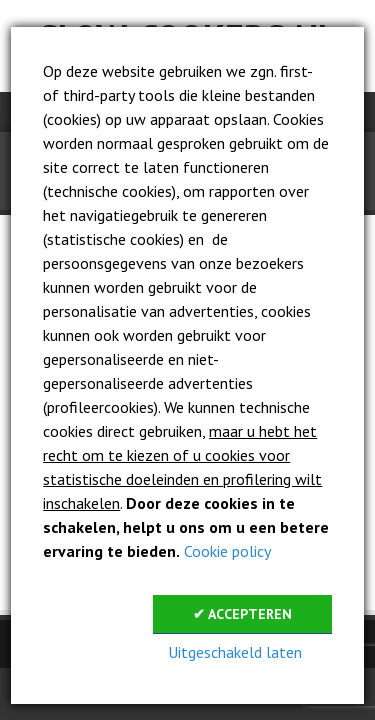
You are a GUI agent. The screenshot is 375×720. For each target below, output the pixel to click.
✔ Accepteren (242, 614)
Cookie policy (227, 551)
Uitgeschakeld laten (235, 652)
